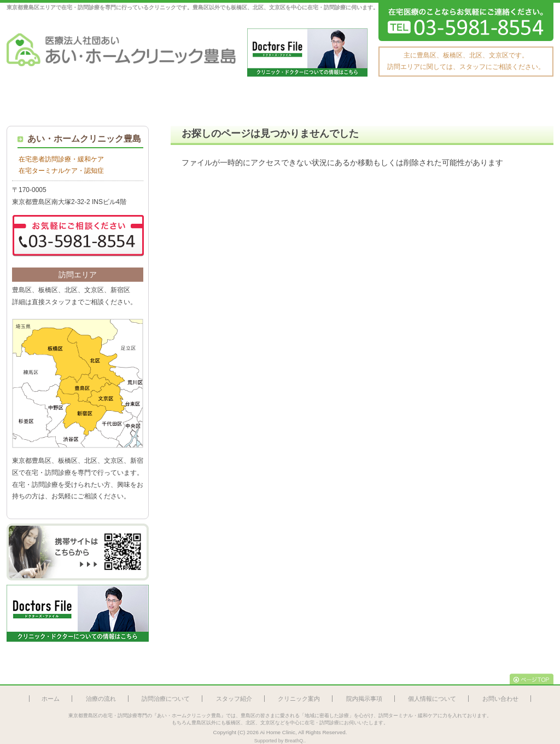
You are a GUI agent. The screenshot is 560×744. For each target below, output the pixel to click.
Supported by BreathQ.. (280, 741)
